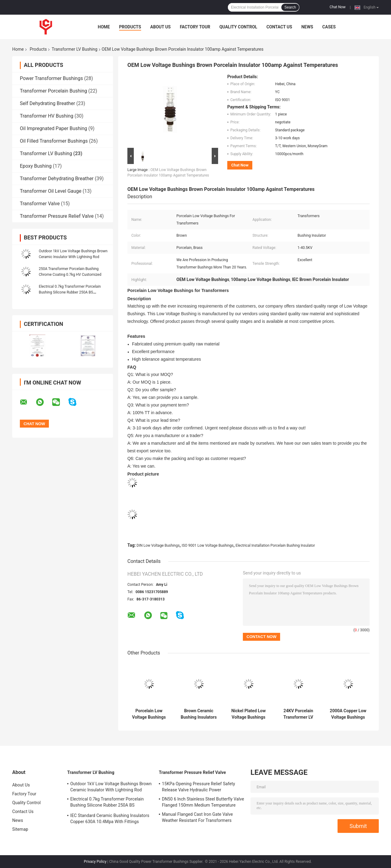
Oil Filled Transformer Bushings (54, 141)
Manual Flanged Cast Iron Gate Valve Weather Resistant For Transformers (197, 817)
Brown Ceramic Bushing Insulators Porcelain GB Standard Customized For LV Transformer (199, 714)
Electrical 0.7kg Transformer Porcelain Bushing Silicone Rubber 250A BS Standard (70, 292)
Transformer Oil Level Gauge (51, 191)
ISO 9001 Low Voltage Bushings (208, 545)
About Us (161, 27)
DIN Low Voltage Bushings (158, 545)
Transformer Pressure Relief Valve (57, 216)
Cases (329, 27)
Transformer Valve (40, 204)
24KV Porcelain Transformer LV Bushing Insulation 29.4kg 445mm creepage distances (298, 714)
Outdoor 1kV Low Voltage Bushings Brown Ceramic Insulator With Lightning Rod (111, 787)
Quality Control (238, 27)
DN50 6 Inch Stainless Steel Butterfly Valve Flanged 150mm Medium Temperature (203, 802)
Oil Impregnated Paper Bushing (53, 128)
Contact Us (279, 27)
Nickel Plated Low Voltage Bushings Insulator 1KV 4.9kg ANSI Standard (248, 714)
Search (290, 7)
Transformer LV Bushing (75, 49)
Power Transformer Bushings (51, 78)
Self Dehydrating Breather (48, 103)
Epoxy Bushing (36, 166)
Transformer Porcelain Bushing (53, 91)
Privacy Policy (95, 862)
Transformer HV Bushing (47, 116)
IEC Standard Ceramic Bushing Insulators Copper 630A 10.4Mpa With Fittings (110, 819)
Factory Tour (195, 27)
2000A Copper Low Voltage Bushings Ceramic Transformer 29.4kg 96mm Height (348, 714)
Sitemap (20, 829)
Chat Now (338, 7)
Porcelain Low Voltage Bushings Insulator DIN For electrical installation (149, 714)
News (307, 27)
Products (130, 27)
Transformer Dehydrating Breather (57, 179)
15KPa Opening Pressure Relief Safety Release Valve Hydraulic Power (199, 787)
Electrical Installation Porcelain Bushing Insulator (275, 545)
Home (104, 27)
